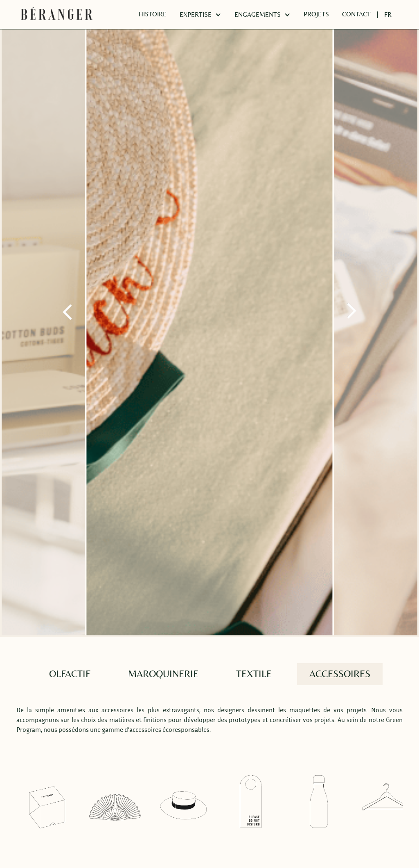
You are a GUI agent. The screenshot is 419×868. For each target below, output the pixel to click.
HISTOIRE (153, 14)
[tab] (70, 674)
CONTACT (356, 14)
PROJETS (316, 14)
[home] (56, 15)
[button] (200, 15)
